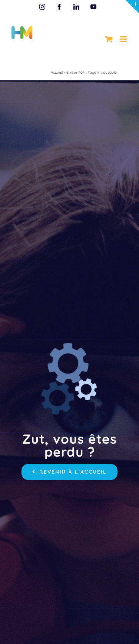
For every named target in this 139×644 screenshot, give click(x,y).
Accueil (57, 72)
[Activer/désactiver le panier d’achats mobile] (109, 39)
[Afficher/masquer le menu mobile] (124, 39)
